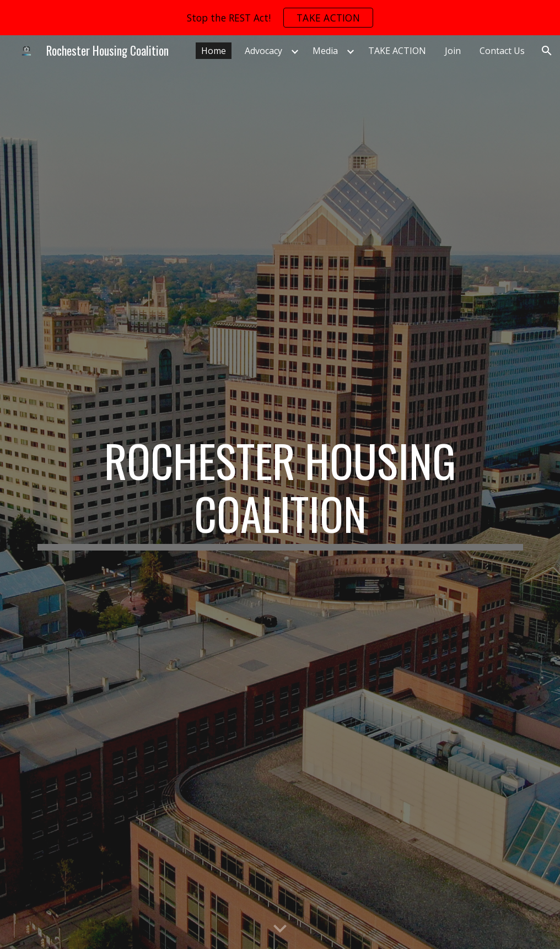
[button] (547, 51)
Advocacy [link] (263, 51)
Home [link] (214, 51)
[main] (280, 492)
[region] (280, 18)
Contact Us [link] (502, 51)
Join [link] (453, 51)
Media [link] (325, 51)
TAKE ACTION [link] (397, 51)
